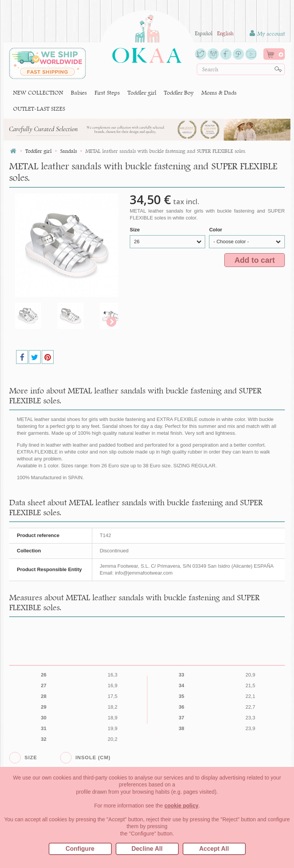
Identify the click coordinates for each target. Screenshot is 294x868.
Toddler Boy (179, 93)
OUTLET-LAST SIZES (39, 109)
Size (136, 230)
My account (267, 34)
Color (216, 230)
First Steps (107, 93)
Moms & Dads (219, 93)
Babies (79, 93)
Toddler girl (142, 93)
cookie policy (182, 806)
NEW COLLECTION (38, 93)
